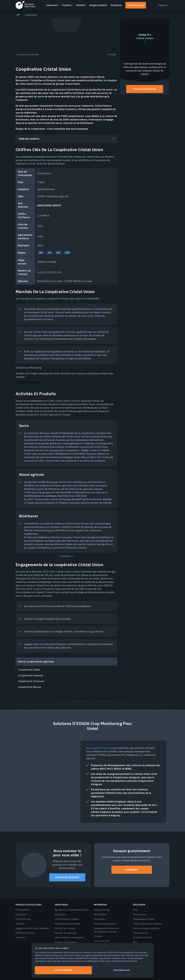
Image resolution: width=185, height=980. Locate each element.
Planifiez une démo (30, 383)
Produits (66, 5)
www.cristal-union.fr (49, 205)
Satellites (20, 938)
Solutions (81, 5)
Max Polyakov (101, 914)
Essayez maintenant (145, 89)
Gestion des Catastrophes (67, 924)
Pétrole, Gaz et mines (65, 928)
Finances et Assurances (66, 942)
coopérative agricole (101, 748)
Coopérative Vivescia (30, 675)
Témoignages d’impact (144, 919)
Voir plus (65, 556)
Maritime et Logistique (66, 933)
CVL (50, 253)
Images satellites (98, 5)
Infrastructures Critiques (67, 919)
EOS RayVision (22, 910)
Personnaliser (122, 970)
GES (41, 253)
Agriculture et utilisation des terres (72, 910)
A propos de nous (102, 910)
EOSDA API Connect (25, 933)
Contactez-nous (136, 5)
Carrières (98, 936)
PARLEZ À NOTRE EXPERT (67, 877)
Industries (51, 5)
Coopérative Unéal (29, 670)
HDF (58, 253)
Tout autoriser (63, 970)
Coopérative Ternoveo (31, 681)
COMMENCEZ (132, 870)
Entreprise (116, 5)
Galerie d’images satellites (146, 928)
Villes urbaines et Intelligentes (70, 938)
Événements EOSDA (143, 938)
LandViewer (21, 914)
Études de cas (140, 914)
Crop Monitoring (23, 919)
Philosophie (99, 919)
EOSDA (25, 5)
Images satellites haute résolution (32, 928)
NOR (67, 253)
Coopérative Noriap (30, 687)
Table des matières (29, 139)
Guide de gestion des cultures (147, 924)
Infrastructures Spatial (105, 924)
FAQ (135, 942)
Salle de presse (141, 933)
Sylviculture (60, 914)
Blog (135, 910)
